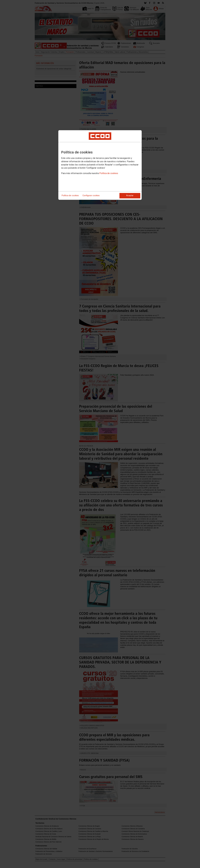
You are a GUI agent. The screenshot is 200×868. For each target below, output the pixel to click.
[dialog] (100, 165)
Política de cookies (109, 173)
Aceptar (130, 196)
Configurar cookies (91, 196)
